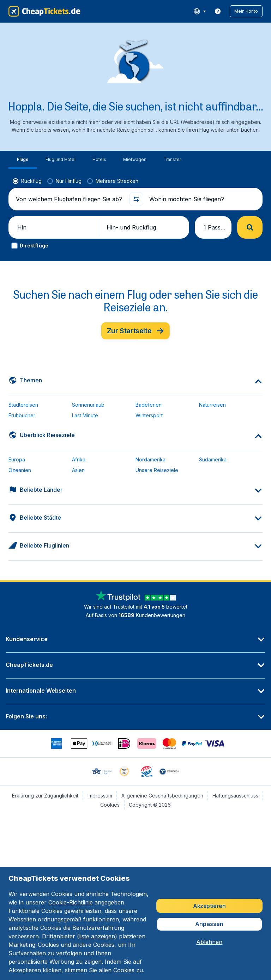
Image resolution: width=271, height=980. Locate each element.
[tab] (23, 160)
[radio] (27, 181)
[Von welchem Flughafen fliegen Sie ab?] (70, 199)
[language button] (200, 11)
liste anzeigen (97, 936)
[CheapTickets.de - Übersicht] (44, 11)
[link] (218, 11)
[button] (246, 11)
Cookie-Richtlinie (71, 902)
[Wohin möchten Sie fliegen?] (203, 199)
